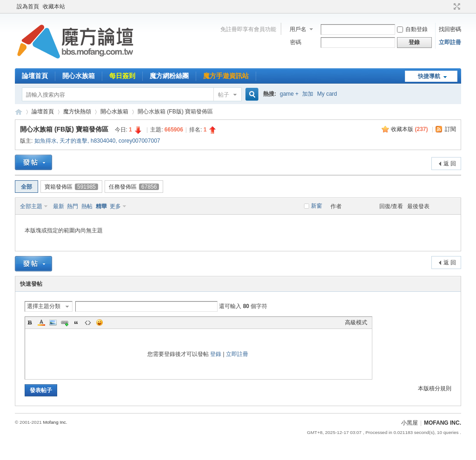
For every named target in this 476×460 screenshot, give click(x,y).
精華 (101, 206)
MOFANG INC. (443, 423)
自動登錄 (412, 29)
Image (53, 322)
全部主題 (31, 206)
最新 (59, 206)
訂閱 (450, 129)
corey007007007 (139, 141)
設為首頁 (28, 7)
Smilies (99, 322)
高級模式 (356, 322)
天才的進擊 (73, 141)
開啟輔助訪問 (448, 7)
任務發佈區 (134, 187)
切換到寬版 (456, 7)
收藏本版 (409, 129)
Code (88, 322)
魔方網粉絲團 (169, 76)
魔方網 (19, 112)
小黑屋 (410, 423)
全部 (26, 187)
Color (41, 322)
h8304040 (103, 141)
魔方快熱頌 (77, 112)
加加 (308, 94)
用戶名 (298, 29)
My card (327, 94)
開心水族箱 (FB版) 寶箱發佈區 (64, 129)
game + (289, 94)
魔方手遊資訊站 (226, 76)
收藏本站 (54, 7)
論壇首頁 (35, 76)
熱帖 (87, 206)
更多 (115, 206)
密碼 (296, 42)
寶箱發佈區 (71, 187)
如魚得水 (46, 141)
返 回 (450, 164)
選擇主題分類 (44, 306)
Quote (76, 322)
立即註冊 (450, 42)
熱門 (73, 206)
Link (65, 322)
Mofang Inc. (55, 422)
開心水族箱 (79, 76)
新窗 (317, 206)
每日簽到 (122, 76)
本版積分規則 (435, 388)
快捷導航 (429, 76)
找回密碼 (450, 29)
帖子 (224, 95)
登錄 (216, 354)
